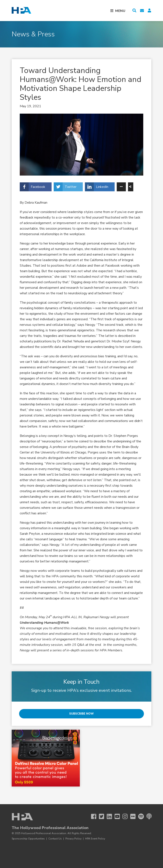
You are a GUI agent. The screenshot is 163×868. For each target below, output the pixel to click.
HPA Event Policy (95, 839)
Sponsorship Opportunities (28, 839)
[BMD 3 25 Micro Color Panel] (46, 758)
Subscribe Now (81, 714)
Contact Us (55, 839)
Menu (120, 11)
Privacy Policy (73, 839)
